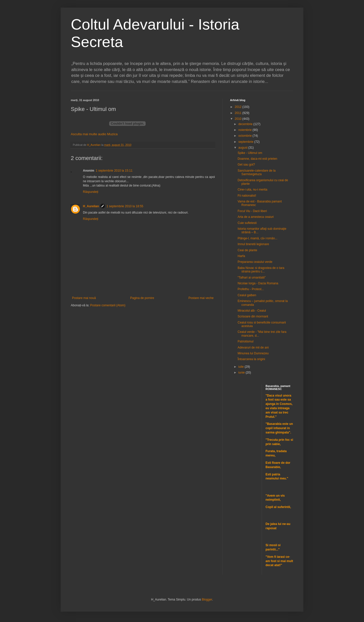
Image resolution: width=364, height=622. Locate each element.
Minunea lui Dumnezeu (253, 353)
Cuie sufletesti (247, 223)
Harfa (241, 256)
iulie (242, 367)
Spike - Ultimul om (250, 153)
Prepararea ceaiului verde (255, 262)
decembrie (246, 124)
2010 (239, 119)
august (243, 148)
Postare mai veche (201, 298)
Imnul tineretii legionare (253, 244)
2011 (239, 113)
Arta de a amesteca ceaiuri (256, 217)
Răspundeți (91, 192)
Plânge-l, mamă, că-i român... (257, 238)
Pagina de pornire (142, 298)
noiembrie (245, 130)
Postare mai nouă (84, 298)
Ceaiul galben (247, 295)
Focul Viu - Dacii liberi (252, 211)
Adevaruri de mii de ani (253, 348)
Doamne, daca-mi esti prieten (257, 159)
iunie (242, 373)
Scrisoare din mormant (253, 316)
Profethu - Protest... (251, 289)
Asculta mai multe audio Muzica (94, 134)
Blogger (207, 600)
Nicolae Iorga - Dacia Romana (258, 283)
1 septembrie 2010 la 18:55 (125, 206)
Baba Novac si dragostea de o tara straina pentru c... (261, 270)
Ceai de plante (247, 250)
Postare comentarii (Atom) (108, 305)
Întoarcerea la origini (251, 359)
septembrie (246, 142)
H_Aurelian (91, 206)
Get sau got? (246, 165)
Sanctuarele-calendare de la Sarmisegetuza (257, 172)
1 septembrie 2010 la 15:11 (114, 171)
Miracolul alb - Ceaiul (252, 311)
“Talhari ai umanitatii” (252, 278)
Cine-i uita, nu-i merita (252, 190)
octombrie (245, 136)
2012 (239, 107)
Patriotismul (246, 341)
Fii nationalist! (247, 196)
